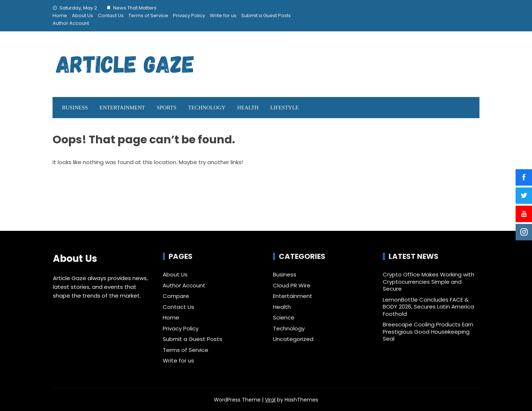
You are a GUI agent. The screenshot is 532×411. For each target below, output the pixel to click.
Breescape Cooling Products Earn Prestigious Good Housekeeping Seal (428, 331)
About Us (82, 15)
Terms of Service (148, 15)
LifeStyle (285, 108)
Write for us (223, 15)
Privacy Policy (189, 15)
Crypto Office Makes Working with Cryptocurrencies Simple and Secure (429, 282)
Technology (207, 108)
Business (75, 108)
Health (248, 108)
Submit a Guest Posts (266, 15)
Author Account (71, 23)
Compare (176, 296)
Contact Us (111, 15)
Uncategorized (293, 339)
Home (60, 15)
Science (284, 318)
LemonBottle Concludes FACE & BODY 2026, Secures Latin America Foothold (428, 307)
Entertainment (122, 108)
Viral (270, 400)
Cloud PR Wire (292, 286)
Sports (166, 108)
